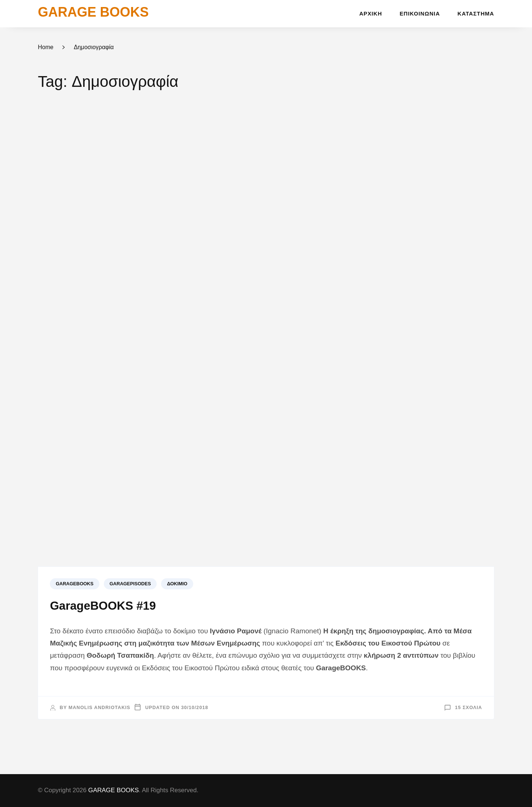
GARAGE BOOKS (93, 12)
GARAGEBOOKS (75, 584)
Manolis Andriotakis (99, 708)
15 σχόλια (469, 708)
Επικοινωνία (420, 14)
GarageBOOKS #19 (103, 606)
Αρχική (371, 14)
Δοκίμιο (177, 584)
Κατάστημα (476, 14)
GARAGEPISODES (130, 584)
